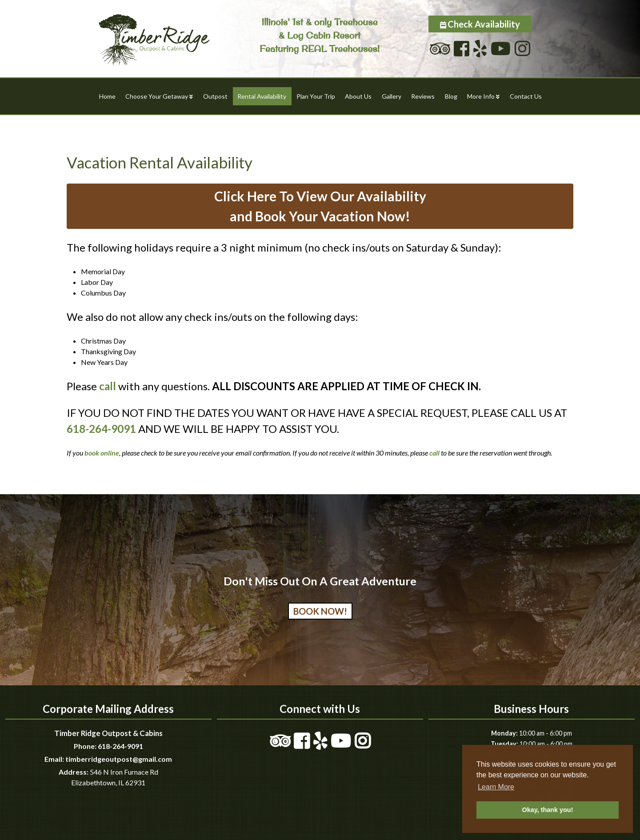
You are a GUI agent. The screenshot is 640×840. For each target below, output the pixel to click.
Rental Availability (262, 96)
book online (102, 453)
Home (107, 96)
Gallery (392, 96)
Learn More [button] (496, 787)
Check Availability (484, 24)
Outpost (215, 96)
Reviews (423, 96)
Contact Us (526, 96)
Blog (451, 96)
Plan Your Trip (316, 96)
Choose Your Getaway (157, 96)
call (108, 386)
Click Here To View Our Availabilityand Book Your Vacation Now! (320, 206)
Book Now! (320, 611)
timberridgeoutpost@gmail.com (119, 759)
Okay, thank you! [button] (548, 810)
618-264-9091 (101, 429)
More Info (481, 96)
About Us (358, 96)
